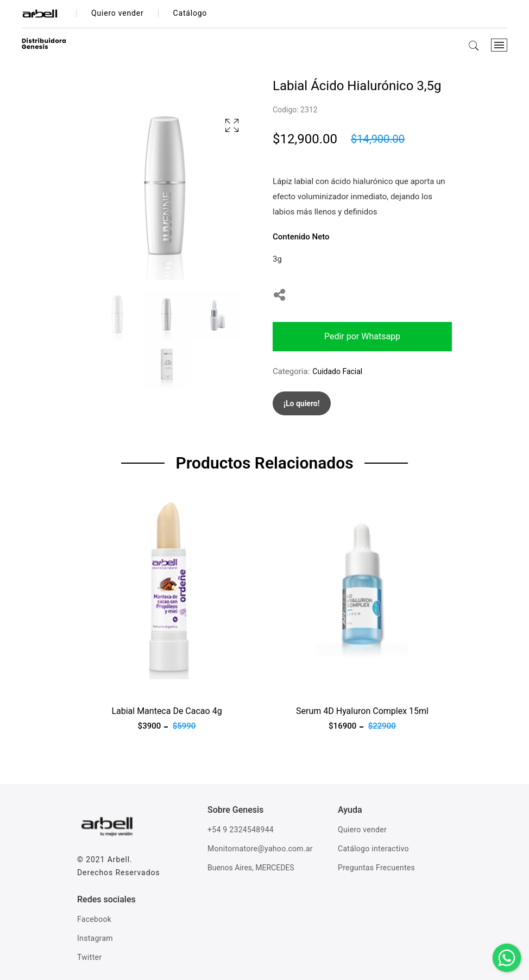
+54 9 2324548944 (241, 830)
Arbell (119, 859)
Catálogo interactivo (373, 849)
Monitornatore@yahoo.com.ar (260, 849)
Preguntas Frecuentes (376, 868)
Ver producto (100, 686)
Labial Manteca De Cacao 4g (166, 711)
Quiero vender (362, 830)
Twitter (89, 957)
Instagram (95, 938)
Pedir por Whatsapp (362, 336)
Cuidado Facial (337, 371)
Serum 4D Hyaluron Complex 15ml (362, 711)
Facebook (94, 919)
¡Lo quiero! (302, 403)
